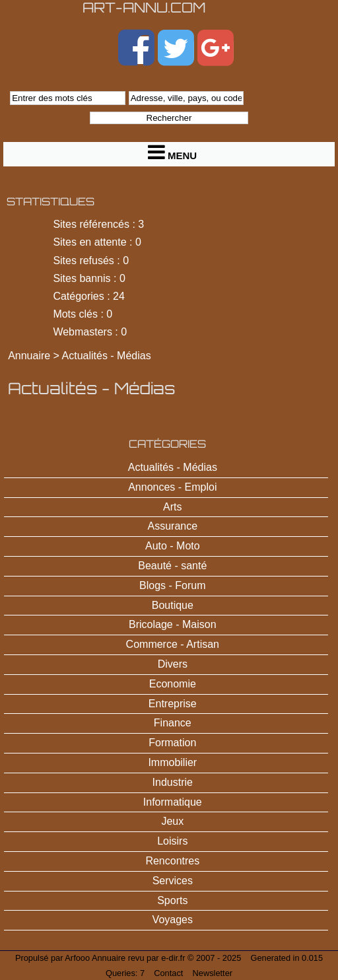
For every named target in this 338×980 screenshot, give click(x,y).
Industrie (173, 782)
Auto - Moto (173, 546)
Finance (173, 723)
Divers (173, 664)
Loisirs (172, 841)
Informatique (173, 802)
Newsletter (213, 973)
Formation (172, 743)
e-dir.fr (173, 958)
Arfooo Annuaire (95, 958)
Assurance (173, 526)
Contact (168, 973)
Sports (172, 900)
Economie (173, 684)
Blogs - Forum (172, 585)
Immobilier (172, 762)
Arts (172, 507)
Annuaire (29, 356)
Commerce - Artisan (173, 644)
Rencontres (172, 861)
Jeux (172, 821)
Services (173, 881)
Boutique (173, 605)
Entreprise (173, 704)
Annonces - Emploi (172, 487)
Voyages (173, 920)
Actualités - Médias (107, 356)
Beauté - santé (172, 566)
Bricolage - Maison (173, 624)
